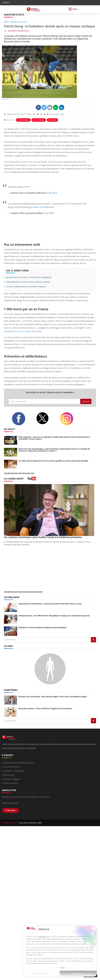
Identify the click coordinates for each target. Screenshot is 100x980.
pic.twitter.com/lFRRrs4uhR (42, 207)
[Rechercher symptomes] (93, 721)
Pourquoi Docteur (10, 823)
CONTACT (6, 3)
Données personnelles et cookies (19, 763)
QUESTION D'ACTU (14, 15)
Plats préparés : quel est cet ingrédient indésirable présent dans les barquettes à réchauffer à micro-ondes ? (54, 438)
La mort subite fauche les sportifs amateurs (26, 286)
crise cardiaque (39, 120)
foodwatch (52, 120)
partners (42, 937)
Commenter (57, 114)
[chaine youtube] (32, 479)
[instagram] (70, 419)
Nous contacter (11, 783)
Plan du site (9, 775)
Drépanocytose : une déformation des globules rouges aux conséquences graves (54, 616)
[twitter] (46, 418)
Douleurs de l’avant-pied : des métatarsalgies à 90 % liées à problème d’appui (53, 697)
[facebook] (22, 419)
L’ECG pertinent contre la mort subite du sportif (28, 282)
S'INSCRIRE (10, 810)
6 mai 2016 (52, 193)
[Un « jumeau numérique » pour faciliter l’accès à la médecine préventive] (50, 510)
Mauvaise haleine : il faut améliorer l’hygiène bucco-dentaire (45, 708)
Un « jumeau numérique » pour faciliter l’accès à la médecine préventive (43, 537)
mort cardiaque (23, 120)
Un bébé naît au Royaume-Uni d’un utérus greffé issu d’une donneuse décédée (53, 461)
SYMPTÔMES (11, 690)
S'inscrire (86, 401)
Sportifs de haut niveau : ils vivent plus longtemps (29, 277)
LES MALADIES (12, 597)
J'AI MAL (9, 646)
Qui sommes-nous (12, 767)
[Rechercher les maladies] (93, 640)
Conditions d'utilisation (14, 771)
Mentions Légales (12, 779)
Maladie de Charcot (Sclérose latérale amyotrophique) (42, 627)
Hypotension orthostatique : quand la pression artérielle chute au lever (50, 604)
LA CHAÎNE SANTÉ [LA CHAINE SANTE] (14, 479)
